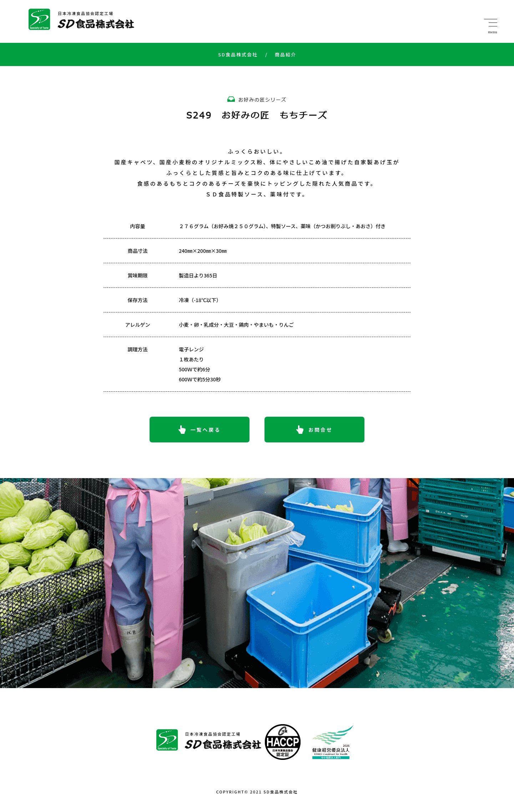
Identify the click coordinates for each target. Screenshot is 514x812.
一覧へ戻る (206, 430)
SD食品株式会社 (238, 54)
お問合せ (321, 430)
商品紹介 (281, 54)
